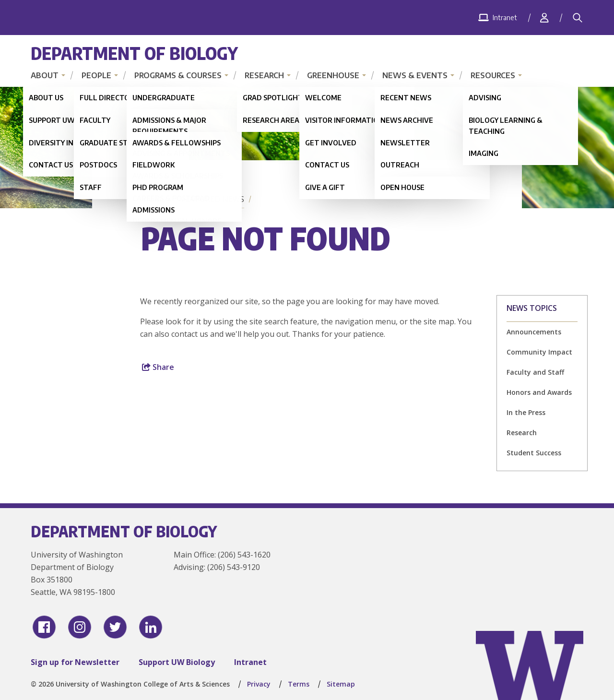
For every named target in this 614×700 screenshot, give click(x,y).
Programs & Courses (178, 75)
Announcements (534, 332)
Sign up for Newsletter (75, 662)
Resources (493, 75)
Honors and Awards (539, 392)
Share (158, 367)
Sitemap (341, 684)
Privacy (259, 684)
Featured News (213, 199)
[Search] (578, 18)
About (45, 75)
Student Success (534, 453)
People (96, 75)
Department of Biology (134, 53)
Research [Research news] (522, 433)
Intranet (250, 662)
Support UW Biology (177, 662)
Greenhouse (333, 75)
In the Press (526, 412)
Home (154, 199)
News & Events (415, 75)
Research (264, 75)
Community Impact (539, 352)
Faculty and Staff (535, 372)
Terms (299, 684)
